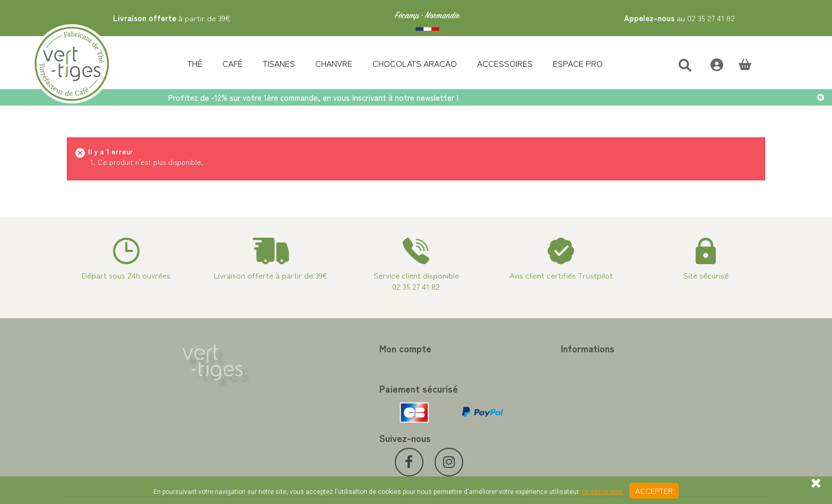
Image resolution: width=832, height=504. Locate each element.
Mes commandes (270, 364)
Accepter (654, 491)
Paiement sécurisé (454, 390)
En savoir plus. (603, 492)
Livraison (439, 428)
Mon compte (269, 348)
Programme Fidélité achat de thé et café (492, 377)
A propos (439, 403)
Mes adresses (265, 390)
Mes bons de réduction (280, 415)
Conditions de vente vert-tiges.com (483, 415)
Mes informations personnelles (293, 403)
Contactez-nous (451, 364)
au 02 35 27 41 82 (679, 18)
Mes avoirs (261, 377)
